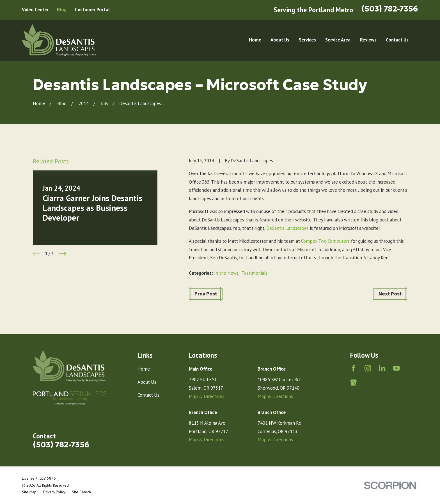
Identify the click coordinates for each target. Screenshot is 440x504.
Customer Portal (92, 10)
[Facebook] (353, 368)
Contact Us (148, 395)
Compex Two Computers (326, 241)
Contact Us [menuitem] (397, 40)
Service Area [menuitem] (338, 40)
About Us (147, 382)
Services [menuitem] (307, 40)
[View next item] (62, 254)
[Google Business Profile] (353, 382)
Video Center (35, 10)
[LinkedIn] (382, 368)
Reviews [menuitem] (368, 40)
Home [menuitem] (255, 40)
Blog (62, 10)
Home (144, 369)
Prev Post (206, 294)
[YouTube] (396, 368)
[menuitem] (29, 492)
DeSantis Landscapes (288, 228)
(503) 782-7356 (390, 9)
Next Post (390, 294)
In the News (226, 273)
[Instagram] (368, 368)
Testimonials (255, 273)
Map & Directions (207, 396)
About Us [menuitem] (280, 40)
